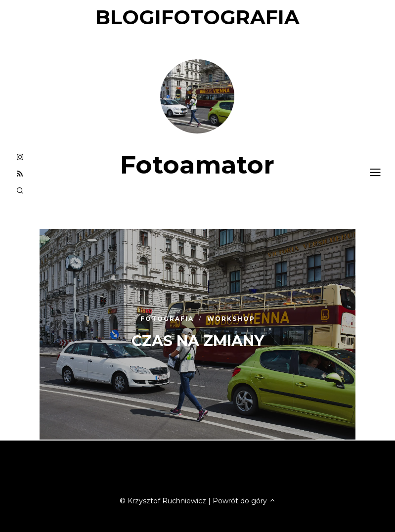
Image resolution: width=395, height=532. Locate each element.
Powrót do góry (244, 501)
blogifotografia (197, 17)
